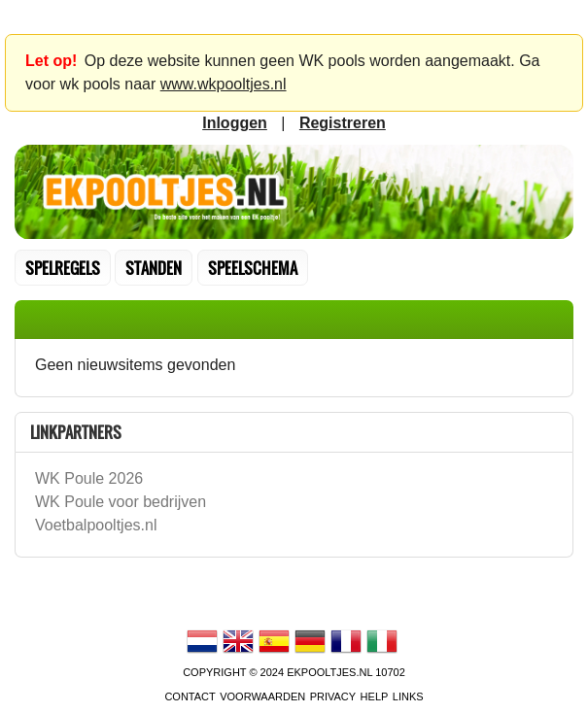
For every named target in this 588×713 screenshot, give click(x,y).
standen (154, 268)
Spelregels (63, 268)
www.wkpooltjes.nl (224, 84)
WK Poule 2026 (89, 478)
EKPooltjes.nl (329, 672)
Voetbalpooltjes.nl (96, 525)
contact (190, 696)
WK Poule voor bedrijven (121, 502)
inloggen (235, 123)
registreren (343, 123)
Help (375, 696)
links (408, 696)
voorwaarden (262, 696)
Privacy (333, 696)
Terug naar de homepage (294, 192)
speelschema (253, 268)
